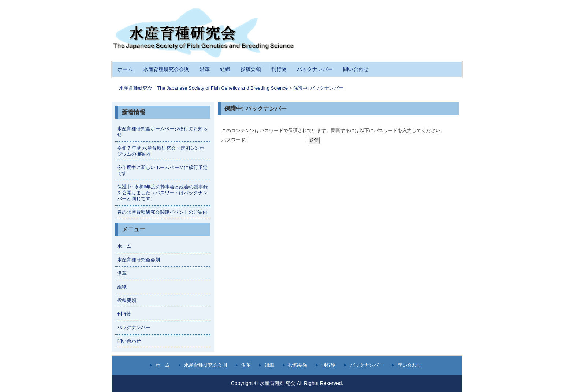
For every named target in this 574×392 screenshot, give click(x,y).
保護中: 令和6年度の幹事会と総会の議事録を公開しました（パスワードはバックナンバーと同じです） (163, 193)
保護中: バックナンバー (318, 88)
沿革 (205, 69)
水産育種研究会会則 (166, 69)
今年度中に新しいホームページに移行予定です (162, 170)
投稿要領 (251, 69)
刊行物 (279, 69)
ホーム (125, 69)
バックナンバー (315, 69)
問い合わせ (356, 69)
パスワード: (264, 140)
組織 (225, 69)
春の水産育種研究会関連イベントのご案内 (162, 212)
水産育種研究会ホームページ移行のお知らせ (162, 132)
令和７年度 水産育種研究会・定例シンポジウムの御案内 (161, 151)
